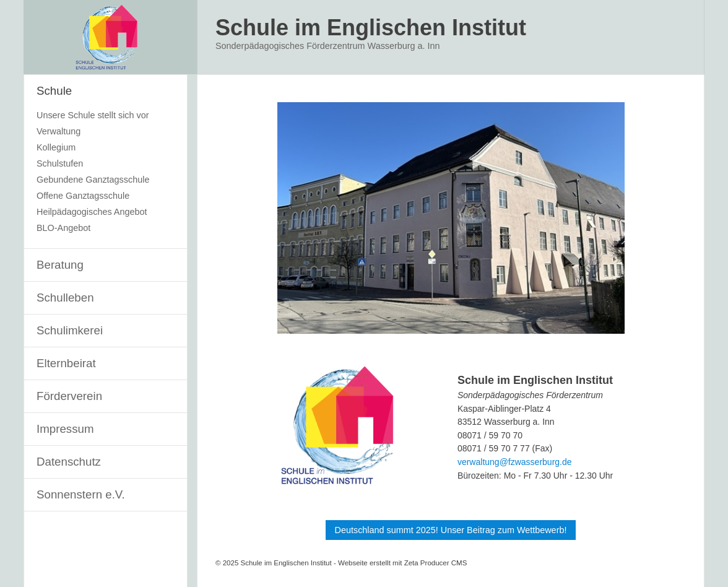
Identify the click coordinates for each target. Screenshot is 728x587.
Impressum (65, 429)
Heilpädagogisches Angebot (92, 212)
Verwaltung (58, 131)
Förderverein (69, 396)
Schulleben (65, 298)
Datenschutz (69, 462)
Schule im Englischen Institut (371, 28)
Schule (54, 91)
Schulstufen (60, 163)
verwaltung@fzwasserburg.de (515, 462)
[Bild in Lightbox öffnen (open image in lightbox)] (451, 218)
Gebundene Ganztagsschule (93, 180)
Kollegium (56, 147)
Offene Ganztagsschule (83, 196)
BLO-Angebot (63, 228)
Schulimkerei (70, 330)
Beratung (60, 265)
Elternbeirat (66, 363)
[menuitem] (106, 162)
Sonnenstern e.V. (81, 494)
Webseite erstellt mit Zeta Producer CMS (402, 563)
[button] (451, 530)
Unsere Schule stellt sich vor (93, 115)
